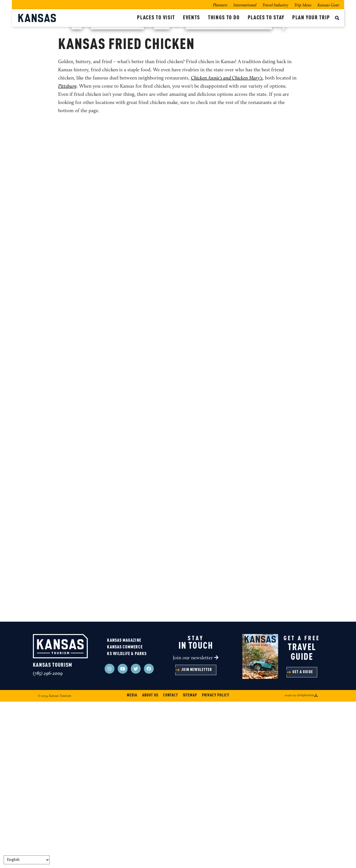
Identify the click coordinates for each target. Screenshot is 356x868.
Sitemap (190, 862)
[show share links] (311, 182)
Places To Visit (156, 18)
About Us (150, 862)
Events (191, 18)
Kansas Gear (328, 5)
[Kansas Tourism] (76, 18)
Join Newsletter (197, 836)
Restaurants (124, 179)
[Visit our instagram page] (110, 835)
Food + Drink (95, 179)
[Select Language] (27, 860)
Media (132, 862)
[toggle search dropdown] (337, 19)
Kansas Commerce (125, 814)
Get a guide (303, 839)
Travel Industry (275, 5)
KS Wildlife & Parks (127, 820)
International (245, 5)
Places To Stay (266, 18)
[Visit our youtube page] (123, 835)
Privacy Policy (215, 862)
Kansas (178, 83)
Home (40, 179)
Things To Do (224, 18)
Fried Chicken (153, 179)
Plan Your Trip (311, 18)
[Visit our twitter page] (136, 835)
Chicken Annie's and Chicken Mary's (227, 245)
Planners (220, 5)
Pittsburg (67, 253)
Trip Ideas (303, 5)
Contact (171, 862)
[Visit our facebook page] (149, 835)
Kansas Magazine (124, 807)
